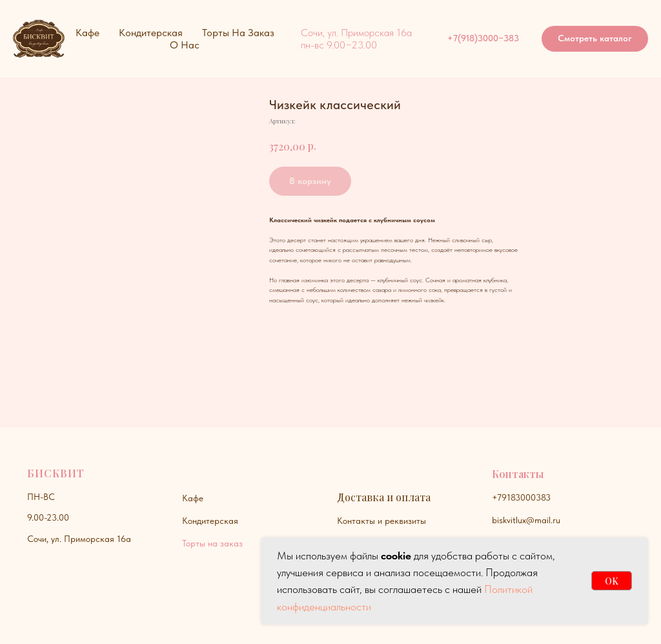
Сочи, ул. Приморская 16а (79, 539)
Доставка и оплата (384, 497)
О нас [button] (185, 45)
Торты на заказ (212, 543)
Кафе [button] (87, 33)
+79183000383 (521, 497)
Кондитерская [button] (151, 33)
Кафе (193, 498)
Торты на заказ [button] (238, 33)
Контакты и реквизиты (381, 521)
